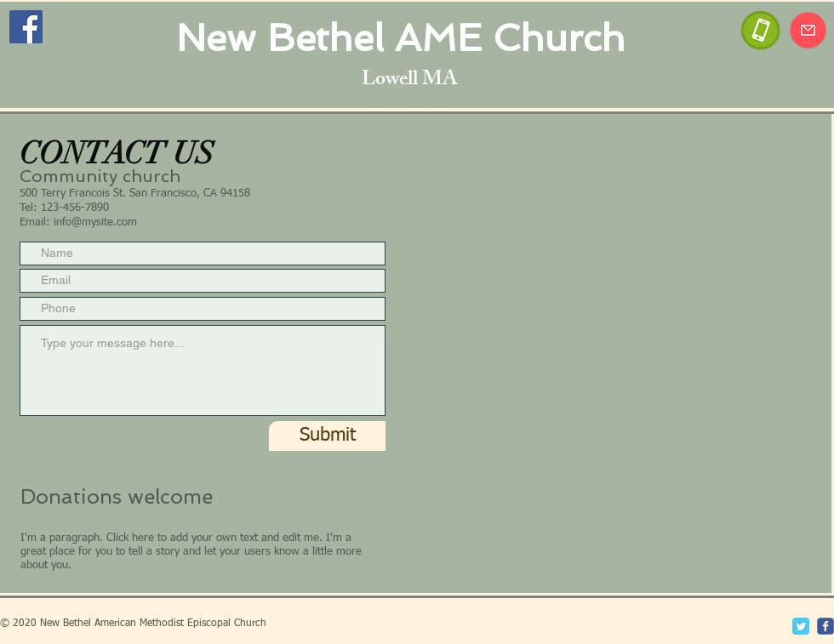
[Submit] (327, 436)
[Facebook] (26, 27)
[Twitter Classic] (801, 626)
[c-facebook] (825, 626)
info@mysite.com (95, 222)
